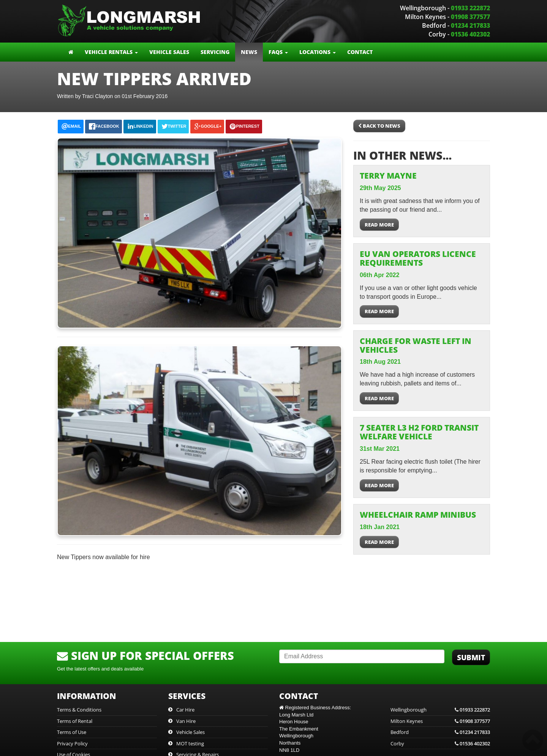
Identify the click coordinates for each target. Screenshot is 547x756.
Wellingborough (440, 710)
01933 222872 (470, 8)
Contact (360, 52)
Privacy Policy (72, 743)
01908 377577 (470, 17)
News (249, 52)
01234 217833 (470, 25)
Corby (440, 744)
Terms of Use (72, 732)
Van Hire (186, 721)
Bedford (440, 732)
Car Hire (185, 710)
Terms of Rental (75, 721)
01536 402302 (470, 34)
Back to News (379, 126)
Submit (471, 657)
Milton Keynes (440, 721)
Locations (318, 52)
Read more (379, 225)
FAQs (278, 52)
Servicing (215, 52)
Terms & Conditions (79, 710)
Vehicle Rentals (111, 52)
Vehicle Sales (169, 52)
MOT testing (190, 743)
